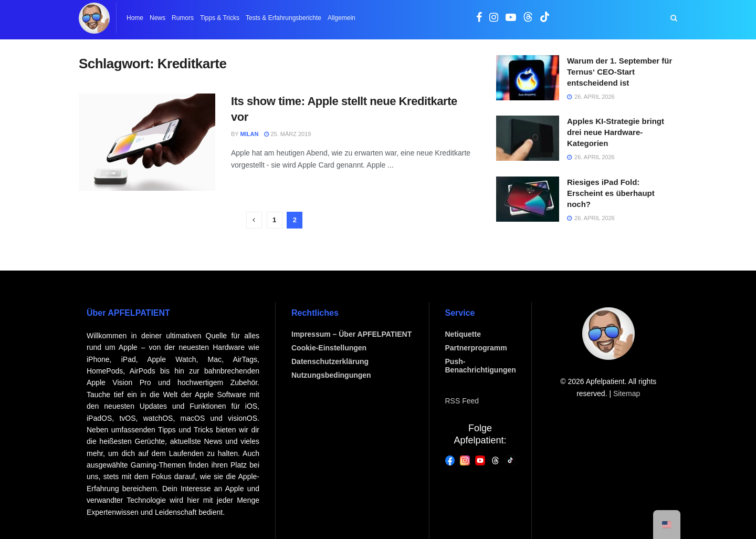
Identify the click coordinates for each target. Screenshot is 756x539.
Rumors (183, 18)
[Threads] (495, 460)
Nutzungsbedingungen (331, 375)
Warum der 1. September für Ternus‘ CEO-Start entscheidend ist (619, 72)
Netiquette (463, 334)
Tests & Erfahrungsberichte (283, 18)
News (157, 18)
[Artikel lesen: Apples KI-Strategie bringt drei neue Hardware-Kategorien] (528, 138)
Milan (250, 134)
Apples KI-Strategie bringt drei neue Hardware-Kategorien (616, 132)
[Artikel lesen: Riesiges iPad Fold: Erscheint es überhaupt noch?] (528, 199)
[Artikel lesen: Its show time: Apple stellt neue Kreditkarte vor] (147, 142)
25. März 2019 (287, 134)
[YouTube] (480, 460)
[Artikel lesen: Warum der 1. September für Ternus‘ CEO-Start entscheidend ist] (528, 78)
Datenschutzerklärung (330, 361)
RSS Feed (462, 401)
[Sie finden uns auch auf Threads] (528, 19)
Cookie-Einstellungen (329, 348)
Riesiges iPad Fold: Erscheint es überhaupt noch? (611, 193)
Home (135, 18)
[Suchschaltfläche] (674, 18)
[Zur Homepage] (94, 18)
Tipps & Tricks (220, 18)
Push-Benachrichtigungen (481, 366)
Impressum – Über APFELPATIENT (351, 334)
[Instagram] (465, 460)
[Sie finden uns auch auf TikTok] (545, 19)
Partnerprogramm (476, 348)
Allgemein (342, 18)
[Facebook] (450, 460)
